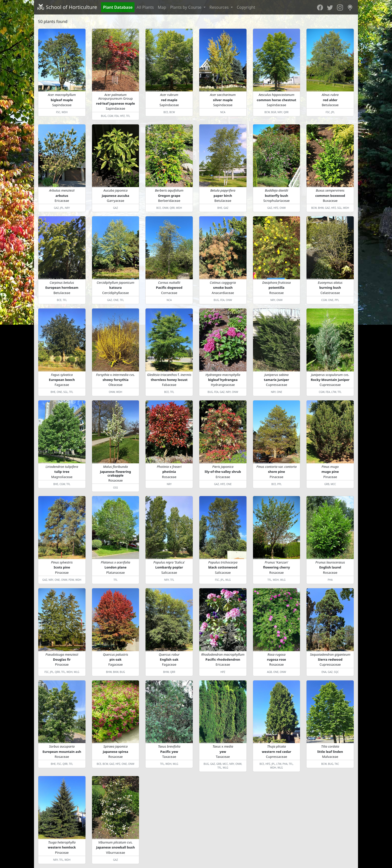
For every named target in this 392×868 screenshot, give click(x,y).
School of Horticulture (67, 7)
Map (162, 7)
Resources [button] (220, 7)
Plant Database (118, 7)
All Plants (145, 7)
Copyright (246, 7)
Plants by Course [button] (186, 7)
